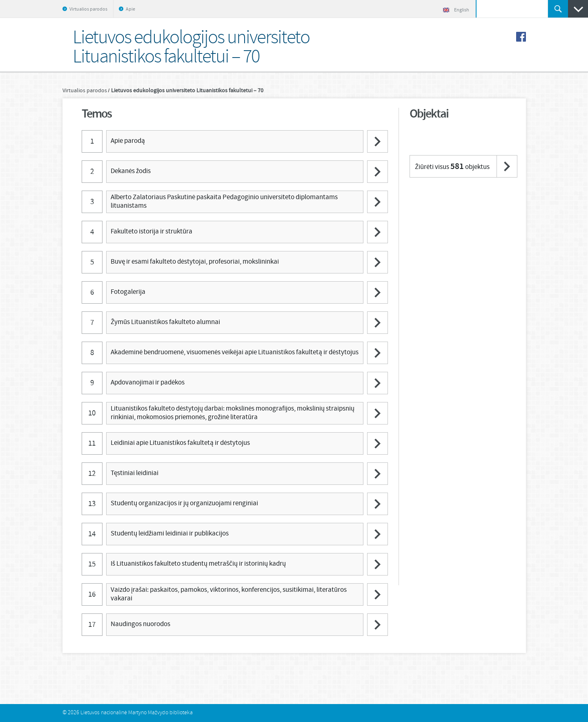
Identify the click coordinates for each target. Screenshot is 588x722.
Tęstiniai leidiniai (135, 473)
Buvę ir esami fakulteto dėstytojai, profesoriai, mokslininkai (195, 262)
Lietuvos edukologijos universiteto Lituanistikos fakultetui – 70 (187, 91)
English (456, 10)
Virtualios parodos (88, 9)
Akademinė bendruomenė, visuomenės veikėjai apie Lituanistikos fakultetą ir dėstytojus (235, 352)
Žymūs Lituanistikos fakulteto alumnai (165, 322)
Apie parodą (128, 141)
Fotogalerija (128, 292)
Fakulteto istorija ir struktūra (151, 232)
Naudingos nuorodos (140, 624)
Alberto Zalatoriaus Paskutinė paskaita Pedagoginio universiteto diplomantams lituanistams (224, 201)
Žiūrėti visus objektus (452, 167)
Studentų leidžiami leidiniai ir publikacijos (170, 534)
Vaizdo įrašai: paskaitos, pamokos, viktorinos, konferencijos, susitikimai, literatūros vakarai (229, 594)
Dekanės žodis (131, 171)
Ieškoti (558, 9)
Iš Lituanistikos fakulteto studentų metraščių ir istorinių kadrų (198, 564)
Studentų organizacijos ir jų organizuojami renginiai (184, 503)
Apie (130, 9)
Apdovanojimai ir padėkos (148, 383)
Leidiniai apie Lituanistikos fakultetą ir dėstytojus (180, 443)
